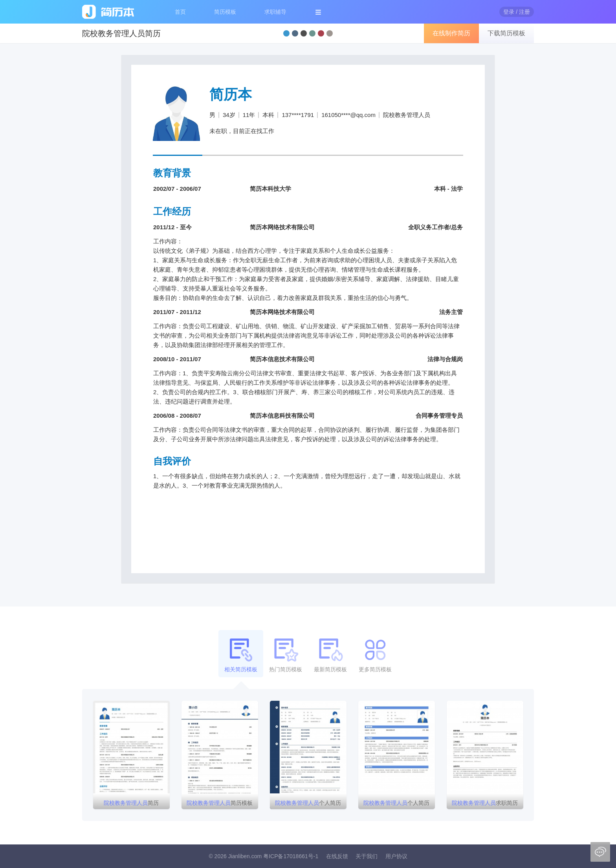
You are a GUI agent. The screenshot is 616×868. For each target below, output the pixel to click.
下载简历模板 (506, 33)
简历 (131, 803)
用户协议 (396, 856)
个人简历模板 (396, 804)
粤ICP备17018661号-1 (291, 856)
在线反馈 (337, 856)
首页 (180, 12)
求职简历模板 (485, 804)
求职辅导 (275, 12)
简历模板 (225, 12)
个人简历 (308, 803)
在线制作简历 (451, 33)
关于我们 (367, 856)
